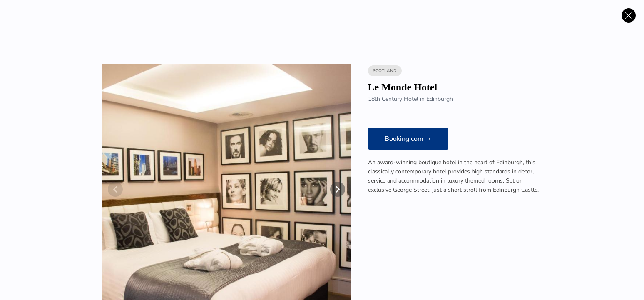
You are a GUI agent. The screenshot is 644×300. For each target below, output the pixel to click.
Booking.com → (408, 139)
